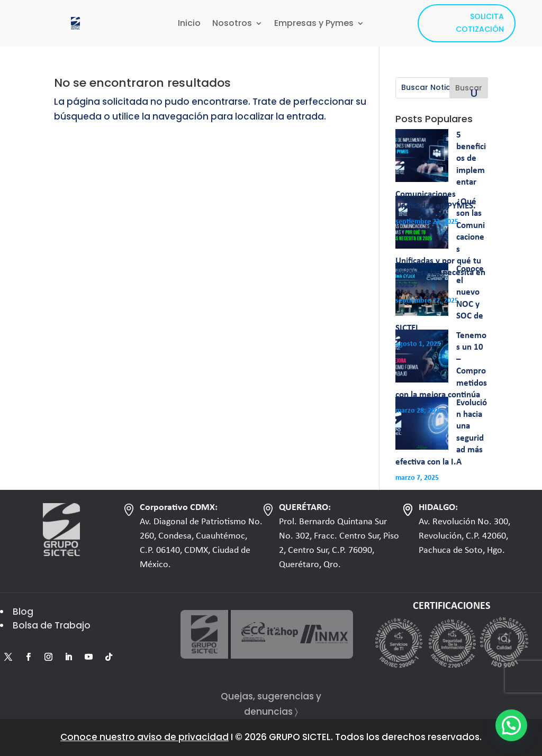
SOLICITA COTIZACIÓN (480, 23)
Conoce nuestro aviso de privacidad (144, 737)
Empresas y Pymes (314, 24)
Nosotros (232, 24)
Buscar (469, 88)
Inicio (189, 24)
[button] (511, 725)
